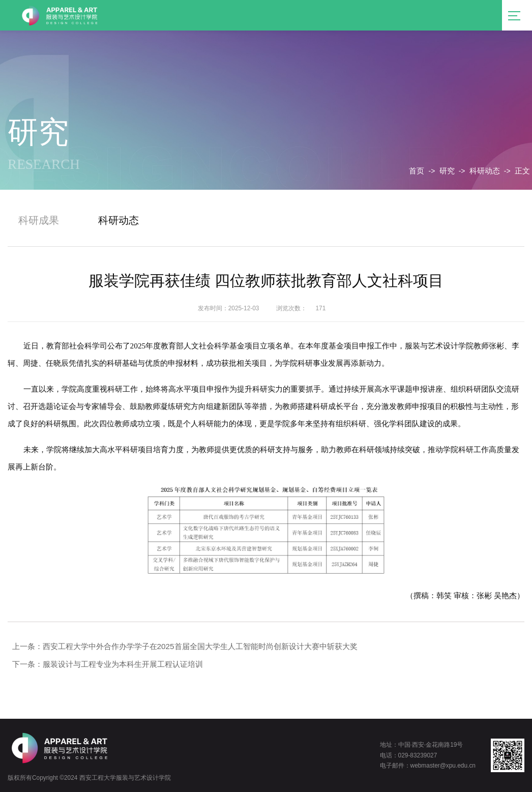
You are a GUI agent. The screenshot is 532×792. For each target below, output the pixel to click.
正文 (522, 171)
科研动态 (485, 171)
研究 (447, 171)
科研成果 (39, 220)
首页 (417, 171)
